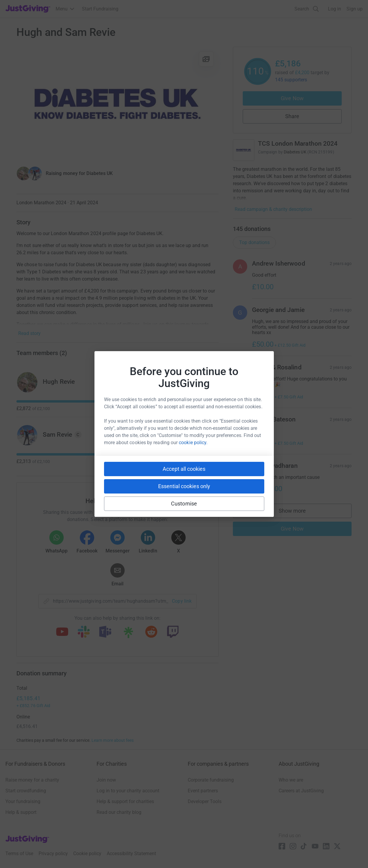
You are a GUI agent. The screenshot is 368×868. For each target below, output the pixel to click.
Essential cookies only (184, 486)
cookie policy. (193, 443)
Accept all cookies (184, 469)
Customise (184, 504)
